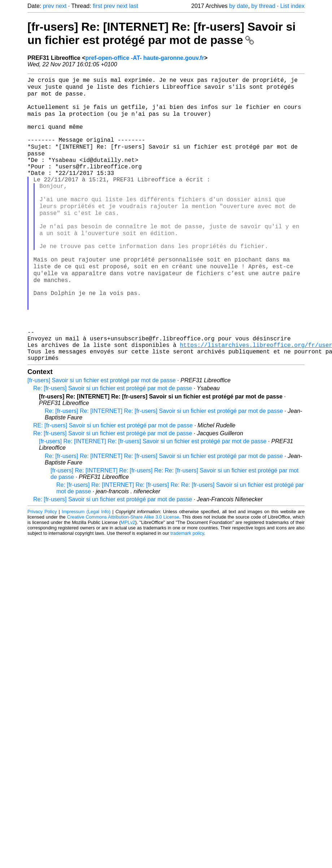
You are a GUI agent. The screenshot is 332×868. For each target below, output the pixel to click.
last (134, 6)
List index (292, 6)
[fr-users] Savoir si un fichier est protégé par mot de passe (102, 437)
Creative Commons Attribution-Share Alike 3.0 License (123, 573)
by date (239, 6)
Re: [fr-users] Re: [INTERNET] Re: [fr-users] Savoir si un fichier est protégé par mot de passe (164, 467)
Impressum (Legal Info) (86, 568)
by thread (263, 6)
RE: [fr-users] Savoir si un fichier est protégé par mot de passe (113, 482)
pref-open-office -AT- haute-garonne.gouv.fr (145, 58)
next (61, 6)
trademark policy (187, 589)
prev (49, 6)
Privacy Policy (42, 568)
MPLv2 (128, 579)
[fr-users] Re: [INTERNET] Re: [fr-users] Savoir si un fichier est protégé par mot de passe (161, 33)
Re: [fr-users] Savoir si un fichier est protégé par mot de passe (113, 444)
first (97, 6)
